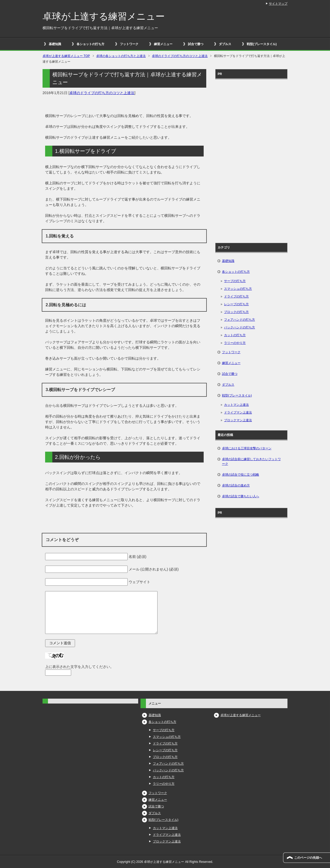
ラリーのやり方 (235, 343)
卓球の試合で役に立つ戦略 (241, 475)
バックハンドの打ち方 (240, 327)
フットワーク (129, 44)
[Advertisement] (251, 159)
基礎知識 (55, 44)
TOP (66, 56)
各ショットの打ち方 (90, 44)
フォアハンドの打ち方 (240, 320)
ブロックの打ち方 (236, 312)
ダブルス (225, 44)
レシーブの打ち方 (236, 304)
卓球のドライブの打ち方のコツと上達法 (102, 93)
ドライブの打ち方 (236, 296)
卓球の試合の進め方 (236, 485)
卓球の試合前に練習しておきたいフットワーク (251, 461)
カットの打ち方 (235, 335)
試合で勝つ (196, 44)
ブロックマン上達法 (238, 420)
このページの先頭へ (308, 858)
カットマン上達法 (236, 405)
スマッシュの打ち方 (238, 289)
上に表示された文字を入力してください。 (79, 667)
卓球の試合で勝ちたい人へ (241, 496)
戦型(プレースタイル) (262, 44)
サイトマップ (278, 4)
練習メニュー (163, 44)
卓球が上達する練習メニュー (104, 16)
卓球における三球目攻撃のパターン (247, 448)
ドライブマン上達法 (238, 412)
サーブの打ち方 (235, 281)
